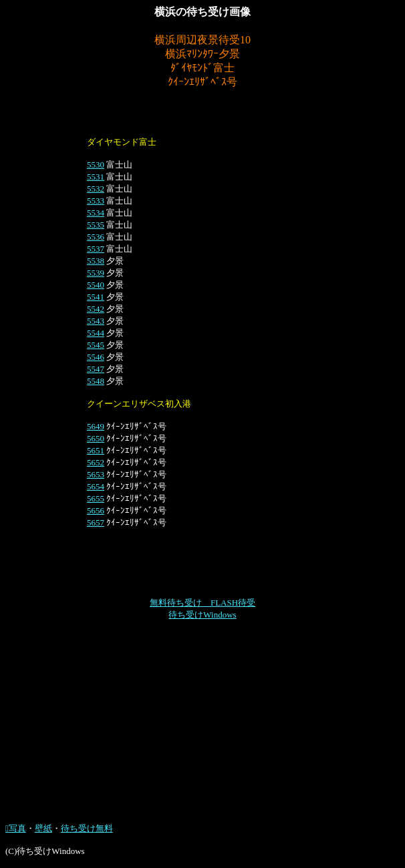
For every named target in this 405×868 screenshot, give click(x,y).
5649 (96, 426)
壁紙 (43, 828)
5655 (96, 498)
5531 (96, 177)
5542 (96, 309)
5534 (96, 213)
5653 (96, 474)
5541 (96, 297)
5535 (96, 225)
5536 (96, 237)
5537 (96, 249)
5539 (96, 273)
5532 (96, 189)
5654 (96, 486)
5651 (96, 450)
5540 (96, 285)
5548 (96, 381)
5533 (96, 201)
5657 (96, 522)
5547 (96, 369)
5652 (96, 462)
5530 (96, 165)
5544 (96, 333)
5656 (96, 510)
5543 (96, 321)
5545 (96, 345)
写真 (16, 828)
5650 (96, 438)
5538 (96, 261)
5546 (96, 357)
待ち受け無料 (87, 828)
